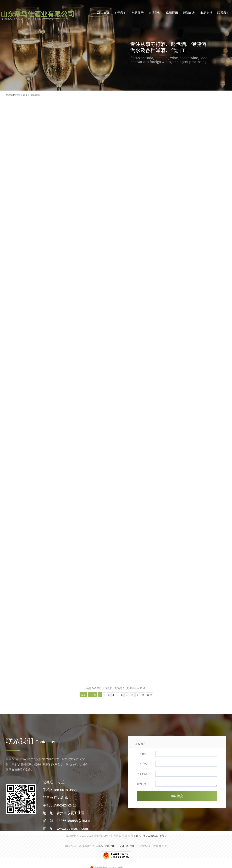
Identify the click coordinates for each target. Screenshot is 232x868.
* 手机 (143, 764)
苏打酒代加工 (128, 846)
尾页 (150, 695)
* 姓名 (143, 754)
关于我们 (120, 13)
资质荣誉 (155, 13)
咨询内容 (142, 784)
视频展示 (172, 13)
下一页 (140, 695)
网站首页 (103, 13)
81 (132, 695)
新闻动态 (189, 13)
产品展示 (137, 13)
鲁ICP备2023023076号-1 (151, 836)
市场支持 (206, 13)
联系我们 (223, 13)
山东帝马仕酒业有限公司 (109, 836)
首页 (25, 95)
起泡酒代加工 (109, 846)
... (127, 695)
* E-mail (142, 774)
